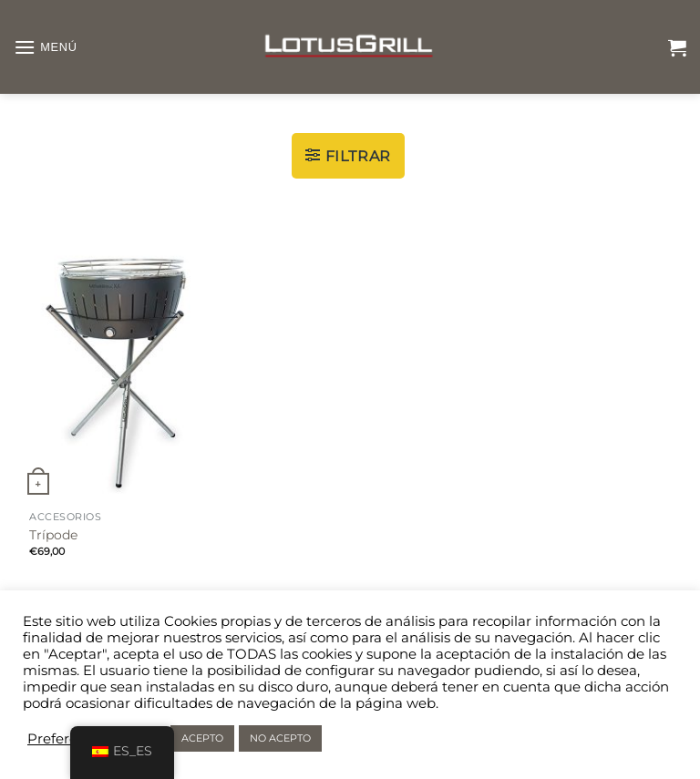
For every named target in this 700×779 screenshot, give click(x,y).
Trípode (53, 535)
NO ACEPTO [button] (280, 738)
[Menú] (46, 47)
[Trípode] (120, 365)
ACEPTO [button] (202, 738)
